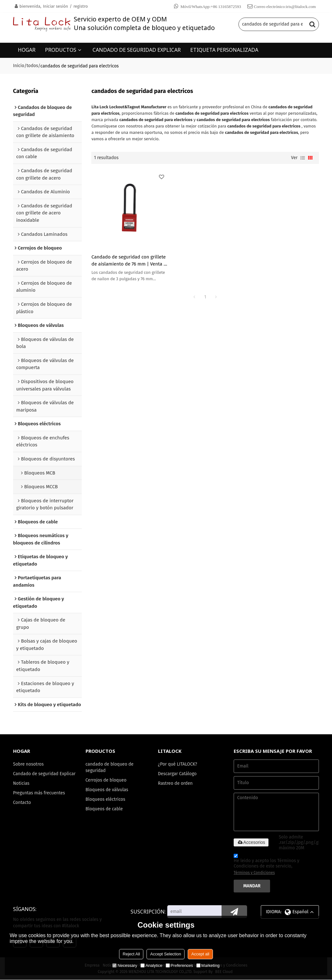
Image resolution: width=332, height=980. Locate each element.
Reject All (131, 954)
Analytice (151, 965)
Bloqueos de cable (104, 810)
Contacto (22, 810)
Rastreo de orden (176, 784)
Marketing (208, 965)
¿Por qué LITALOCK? (178, 764)
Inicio (19, 65)
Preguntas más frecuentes (39, 800)
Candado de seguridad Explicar (36, 777)
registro (81, 6)
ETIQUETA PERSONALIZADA (224, 50)
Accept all (200, 954)
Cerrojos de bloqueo (106, 780)
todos (32, 65)
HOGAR (27, 50)
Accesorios (251, 843)
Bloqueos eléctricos (106, 800)
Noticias (21, 790)
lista (303, 158)
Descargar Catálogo (177, 774)
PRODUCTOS (61, 50)
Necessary (125, 965)
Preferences (179, 965)
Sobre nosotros (29, 764)
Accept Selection (166, 954)
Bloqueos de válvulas (107, 790)
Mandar (252, 886)
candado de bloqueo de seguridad (110, 768)
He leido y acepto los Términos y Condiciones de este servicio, (266, 865)
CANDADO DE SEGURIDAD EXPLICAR (137, 50)
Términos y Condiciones (254, 873)
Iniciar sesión (55, 6)
